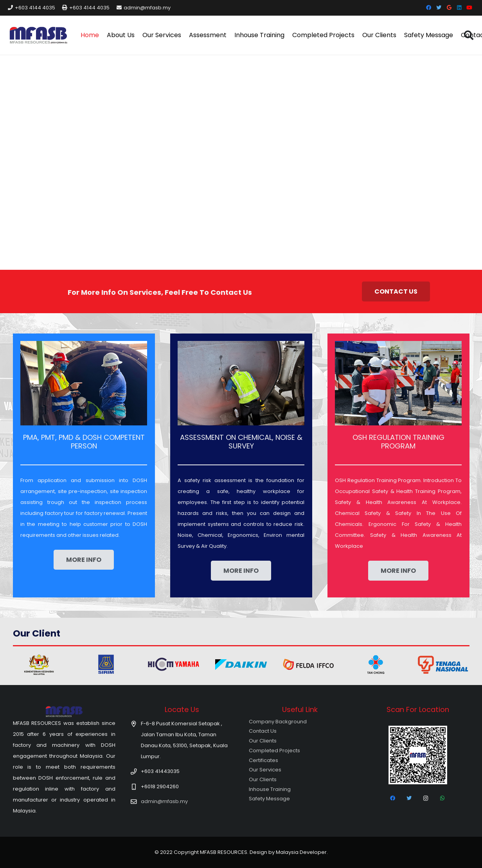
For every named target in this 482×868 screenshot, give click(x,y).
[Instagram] (426, 799)
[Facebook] (429, 8)
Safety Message (269, 799)
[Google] (449, 8)
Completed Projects (274, 751)
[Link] (38, 35)
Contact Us (263, 731)
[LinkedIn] (459, 8)
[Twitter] (439, 8)
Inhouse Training (270, 789)
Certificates (263, 760)
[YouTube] (469, 8)
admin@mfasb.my (164, 801)
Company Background (278, 722)
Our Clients (263, 741)
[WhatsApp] (443, 799)
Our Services (265, 770)
